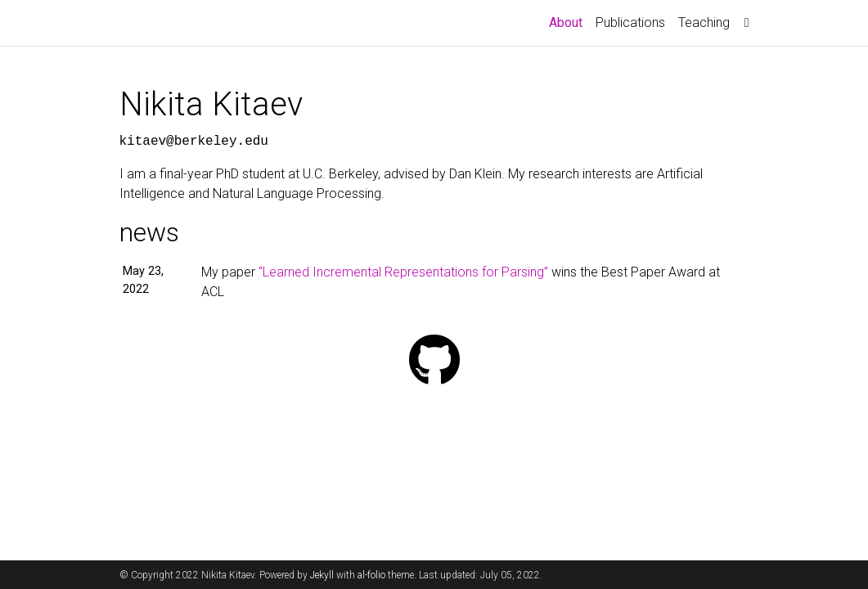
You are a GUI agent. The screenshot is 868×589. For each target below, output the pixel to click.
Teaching (704, 22)
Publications (630, 22)
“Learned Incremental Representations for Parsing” (403, 272)
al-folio (371, 575)
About (569, 21)
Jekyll (322, 575)
